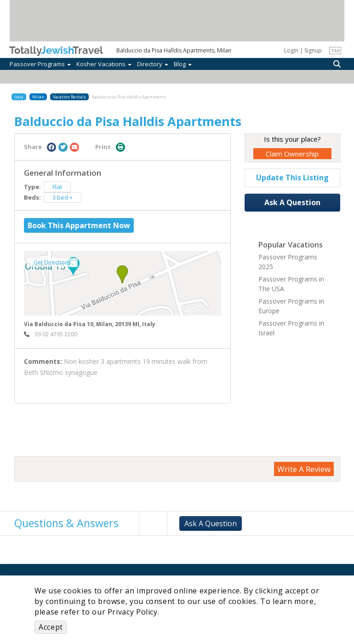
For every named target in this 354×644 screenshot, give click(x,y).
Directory (153, 64)
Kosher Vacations (104, 64)
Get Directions (52, 262)
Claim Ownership (292, 154)
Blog (183, 64)
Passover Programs (40, 64)
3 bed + (63, 197)
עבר (335, 50)
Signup (313, 50)
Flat (57, 187)
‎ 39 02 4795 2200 (51, 334)
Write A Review (304, 469)
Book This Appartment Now (79, 225)
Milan (38, 97)
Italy (19, 97)
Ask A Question (292, 202)
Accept (51, 627)
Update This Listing (292, 178)
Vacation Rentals (69, 97)
